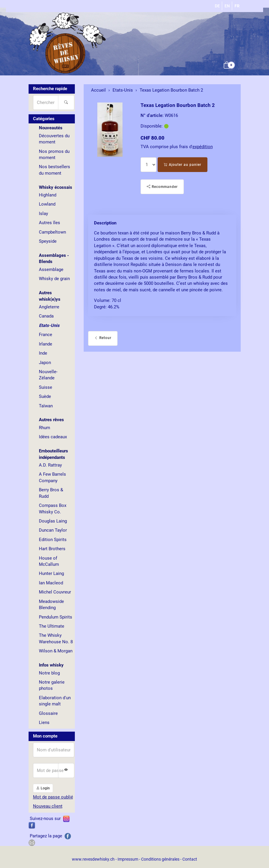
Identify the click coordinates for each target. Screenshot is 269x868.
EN (227, 6)
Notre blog (49, 673)
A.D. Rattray (50, 465)
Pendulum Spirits (56, 617)
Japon (45, 363)
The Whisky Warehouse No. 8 (56, 638)
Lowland (47, 204)
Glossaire (48, 713)
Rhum (44, 428)
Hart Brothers (52, 549)
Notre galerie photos (52, 685)
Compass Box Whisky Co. (53, 509)
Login (43, 788)
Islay (43, 214)
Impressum (128, 859)
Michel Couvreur (55, 592)
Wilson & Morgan (56, 651)
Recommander (162, 187)
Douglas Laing (53, 521)
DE (217, 6)
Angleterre (49, 307)
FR (237, 6)
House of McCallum (49, 561)
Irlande (46, 344)
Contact (190, 859)
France (46, 335)
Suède (45, 396)
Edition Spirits (53, 540)
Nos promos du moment (54, 154)
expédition (203, 147)
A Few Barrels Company (52, 477)
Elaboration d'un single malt (55, 701)
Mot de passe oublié (53, 797)
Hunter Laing (51, 573)
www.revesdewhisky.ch (93, 859)
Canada (46, 316)
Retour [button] (103, 338)
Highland (48, 195)
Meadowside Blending (51, 605)
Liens (44, 722)
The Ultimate (52, 626)
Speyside (48, 241)
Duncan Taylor (53, 530)
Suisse (46, 387)
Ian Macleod (51, 583)
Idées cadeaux (53, 437)
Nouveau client (48, 806)
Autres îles (49, 223)
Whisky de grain (54, 279)
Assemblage (51, 270)
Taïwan (46, 406)
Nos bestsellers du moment (55, 170)
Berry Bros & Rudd (51, 493)
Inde (43, 353)
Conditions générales (160, 859)
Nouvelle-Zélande (48, 375)
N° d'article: (152, 115)
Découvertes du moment (54, 139)
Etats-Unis (49, 325)
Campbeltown (52, 232)
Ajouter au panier (183, 165)
